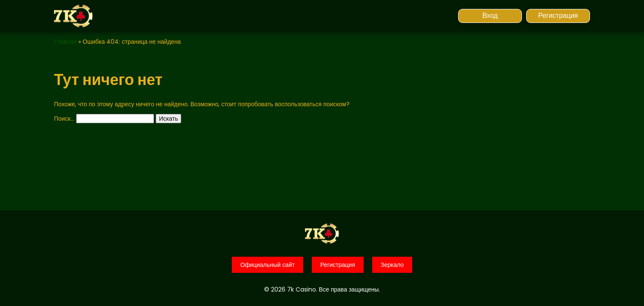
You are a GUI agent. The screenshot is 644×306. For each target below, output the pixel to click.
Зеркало (392, 265)
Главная (65, 42)
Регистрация (558, 16)
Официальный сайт (268, 265)
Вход (490, 16)
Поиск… (64, 119)
